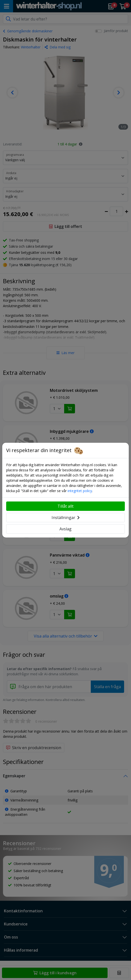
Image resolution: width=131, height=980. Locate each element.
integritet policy (80, 491)
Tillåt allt (65, 506)
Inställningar (66, 518)
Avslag (65, 529)
